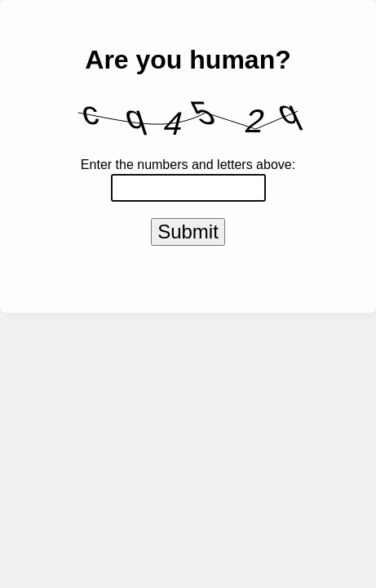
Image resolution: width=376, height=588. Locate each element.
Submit (188, 235)
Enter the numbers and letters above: (188, 165)
